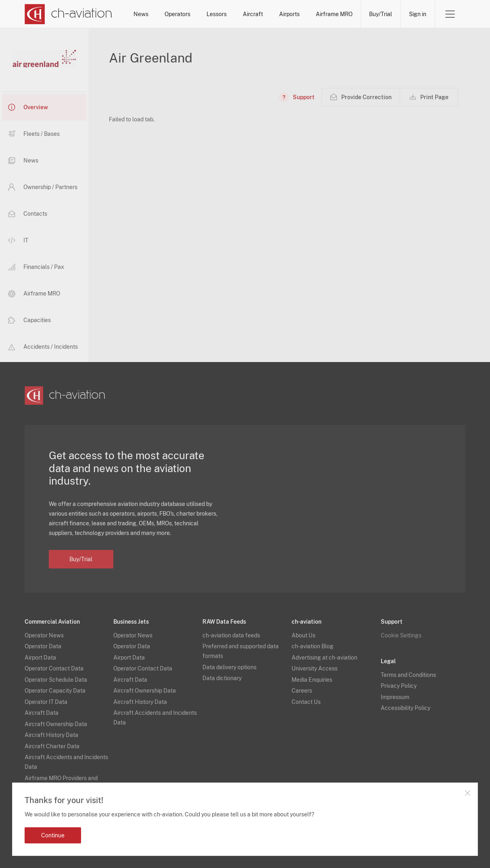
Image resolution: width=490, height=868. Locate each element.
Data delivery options (229, 667)
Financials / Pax (36, 267)
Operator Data (43, 646)
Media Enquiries (312, 680)
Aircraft (253, 14)
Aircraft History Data (51, 735)
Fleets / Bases (34, 134)
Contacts (28, 214)
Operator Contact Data (54, 668)
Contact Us (306, 702)
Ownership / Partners (43, 187)
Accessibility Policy (406, 708)
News (141, 14)
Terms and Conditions (408, 675)
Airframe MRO (334, 14)
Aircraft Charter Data (52, 746)
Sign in (418, 14)
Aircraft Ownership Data (56, 724)
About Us (303, 635)
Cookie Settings (401, 635)
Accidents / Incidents (43, 347)
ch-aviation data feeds (231, 635)
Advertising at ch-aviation (324, 658)
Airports (289, 14)
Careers (302, 691)
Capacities (29, 320)
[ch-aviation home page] (68, 14)
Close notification (467, 793)
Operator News (44, 635)
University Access (315, 668)
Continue (53, 835)
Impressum (395, 697)
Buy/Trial (381, 14)
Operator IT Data (46, 702)
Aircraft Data (42, 713)
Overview (28, 107)
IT (18, 240)
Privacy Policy (399, 686)
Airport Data (40, 658)
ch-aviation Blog (313, 646)
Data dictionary (222, 678)
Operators (177, 14)
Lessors (217, 14)
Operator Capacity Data (55, 691)
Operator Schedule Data (56, 680)
